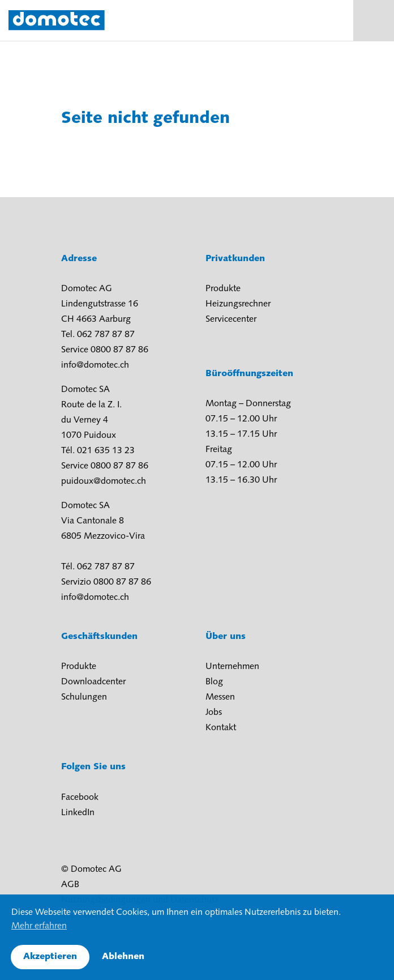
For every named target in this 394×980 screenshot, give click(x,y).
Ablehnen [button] (123, 957)
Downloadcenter (93, 682)
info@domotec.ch (95, 365)
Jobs (214, 713)
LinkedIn (78, 813)
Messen (220, 697)
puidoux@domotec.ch (104, 482)
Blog (214, 682)
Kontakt (221, 728)
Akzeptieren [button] (50, 957)
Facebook (80, 798)
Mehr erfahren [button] (39, 926)
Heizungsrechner (238, 304)
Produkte (223, 289)
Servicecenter (231, 319)
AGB (70, 885)
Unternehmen (232, 667)
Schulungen (84, 697)
